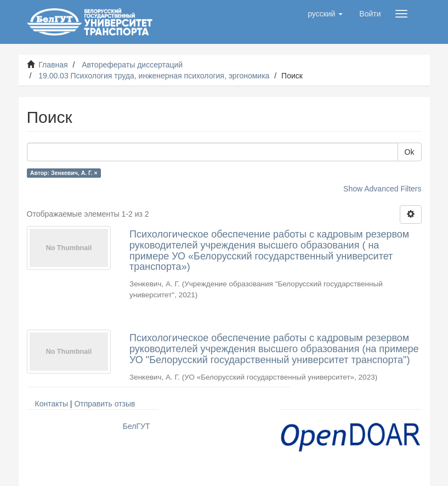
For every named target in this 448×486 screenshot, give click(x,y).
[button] (325, 14)
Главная (53, 65)
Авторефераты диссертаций (132, 65)
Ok (410, 152)
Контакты (52, 404)
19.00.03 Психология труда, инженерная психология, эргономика (154, 76)
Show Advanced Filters (382, 189)
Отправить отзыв (104, 404)
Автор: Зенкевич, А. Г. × (64, 173)
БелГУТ (137, 426)
